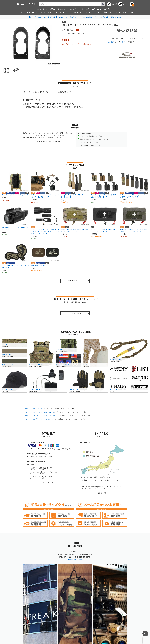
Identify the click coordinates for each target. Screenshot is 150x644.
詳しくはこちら (48, 483)
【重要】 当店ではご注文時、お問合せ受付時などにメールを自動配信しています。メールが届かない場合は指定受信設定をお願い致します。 (75, 17)
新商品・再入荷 (42, 9)
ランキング (72, 9)
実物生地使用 (97, 9)
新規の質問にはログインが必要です (49, 142)
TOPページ (28, 408)
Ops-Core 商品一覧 (48, 412)
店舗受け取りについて (75, 560)
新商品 (52, 9)
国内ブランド (109, 9)
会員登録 (111, 42)
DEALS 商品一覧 (48, 419)
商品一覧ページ (37, 408)
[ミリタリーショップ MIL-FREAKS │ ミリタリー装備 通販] (27, 4)
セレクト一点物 (84, 9)
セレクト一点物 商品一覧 (51, 415)
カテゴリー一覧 (37, 415)
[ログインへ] (124, 4)
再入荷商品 (62, 9)
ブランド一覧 (37, 412)
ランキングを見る (75, 313)
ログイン (124, 42)
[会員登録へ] (112, 4)
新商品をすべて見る (75, 281)
